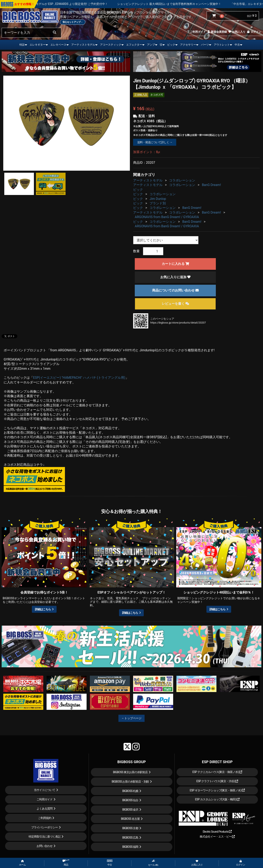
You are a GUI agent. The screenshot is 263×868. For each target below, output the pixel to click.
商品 (66, 863)
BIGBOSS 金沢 (130, 810)
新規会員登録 (217, 32)
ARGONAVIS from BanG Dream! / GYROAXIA (167, 217)
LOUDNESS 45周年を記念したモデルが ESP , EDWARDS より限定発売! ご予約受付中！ (72, 4)
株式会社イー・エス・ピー (217, 837)
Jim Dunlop (158, 199)
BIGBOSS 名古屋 (130, 819)
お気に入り (237, 32)
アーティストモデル (83, 45)
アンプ (151, 45)
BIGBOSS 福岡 (130, 847)
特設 (22, 45)
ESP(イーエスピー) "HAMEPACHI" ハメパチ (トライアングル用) (79, 378)
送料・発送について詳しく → (155, 142)
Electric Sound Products (217, 832)
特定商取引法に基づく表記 (45, 837)
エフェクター (134, 45)
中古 (237, 45)
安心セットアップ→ (73, 22)
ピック (171, 45)
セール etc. (153, 863)
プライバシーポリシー (45, 827)
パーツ (205, 45)
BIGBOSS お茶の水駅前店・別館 (130, 782)
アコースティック (111, 45)
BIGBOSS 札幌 (130, 791)
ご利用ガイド (197, 32)
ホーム (22, 863)
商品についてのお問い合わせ (175, 290)
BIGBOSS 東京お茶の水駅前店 (130, 772)
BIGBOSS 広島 (130, 838)
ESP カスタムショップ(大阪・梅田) (217, 799)
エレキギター (38, 45)
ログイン (254, 32)
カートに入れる (175, 264)
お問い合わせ (45, 846)
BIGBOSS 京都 (130, 828)
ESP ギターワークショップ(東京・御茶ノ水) (217, 790)
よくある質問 (45, 809)
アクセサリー (188, 45)
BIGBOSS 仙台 (130, 800)
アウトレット (222, 45)
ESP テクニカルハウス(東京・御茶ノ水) (217, 772)
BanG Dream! (212, 185)
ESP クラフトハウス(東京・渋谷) (217, 781)
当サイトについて (45, 790)
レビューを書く (175, 304)
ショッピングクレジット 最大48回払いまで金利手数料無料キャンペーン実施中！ (189, 4)
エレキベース (58, 45)
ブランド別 (158, 203)
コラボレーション (182, 180)
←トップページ (131, 718)
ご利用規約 (45, 818)
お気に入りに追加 (175, 277)
